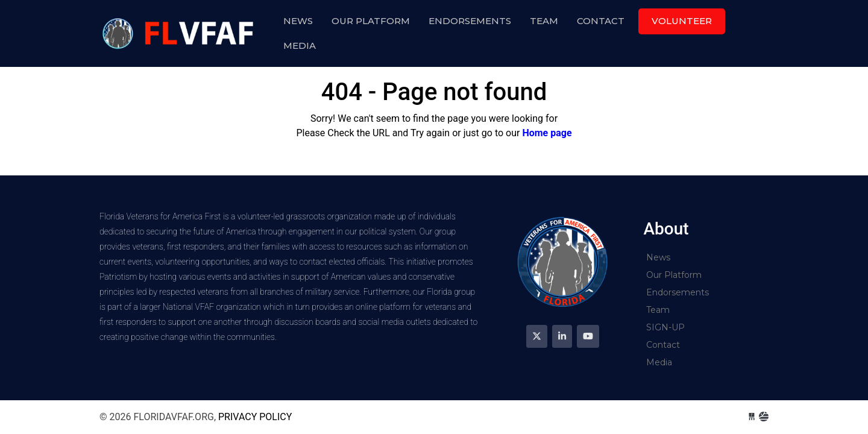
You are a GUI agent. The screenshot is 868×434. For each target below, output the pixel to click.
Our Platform (371, 21)
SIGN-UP (665, 327)
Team (544, 21)
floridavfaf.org (180, 33)
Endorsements (470, 21)
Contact (601, 21)
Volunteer (682, 21)
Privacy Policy (255, 417)
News (298, 21)
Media (300, 46)
